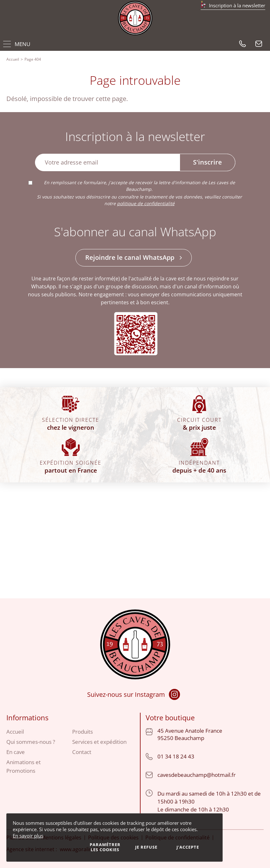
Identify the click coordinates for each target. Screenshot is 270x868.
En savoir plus (28, 836)
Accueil (13, 59)
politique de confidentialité (146, 203)
